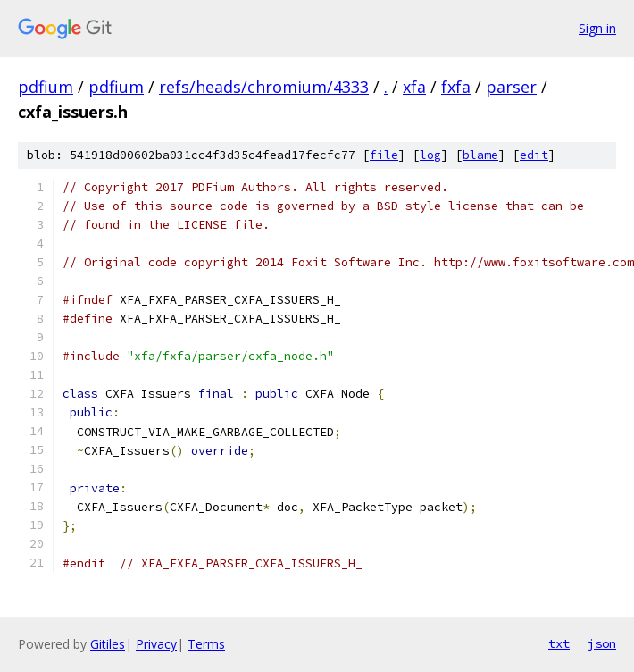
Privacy (156, 644)
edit (534, 155)
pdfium (46, 87)
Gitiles (108, 644)
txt (559, 643)
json (602, 643)
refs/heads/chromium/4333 (264, 87)
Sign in (597, 28)
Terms (206, 644)
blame (480, 155)
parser (511, 87)
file (384, 155)
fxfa (456, 87)
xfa (414, 87)
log (430, 155)
